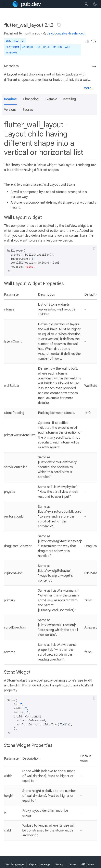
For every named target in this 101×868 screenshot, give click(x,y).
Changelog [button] (31, 99)
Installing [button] (70, 99)
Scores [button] (28, 110)
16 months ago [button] (30, 33)
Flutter (19, 41)
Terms (72, 864)
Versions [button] (10, 110)
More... (89, 88)
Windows (11, 53)
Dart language (14, 864)
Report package (40, 864)
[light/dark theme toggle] (95, 4)
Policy (59, 864)
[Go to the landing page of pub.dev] (27, 4)
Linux (46, 47)
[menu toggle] (6, 4)
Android (28, 47)
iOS (38, 47)
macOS (57, 47)
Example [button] (51, 99)
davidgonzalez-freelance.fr (65, 33)
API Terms (88, 864)
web (67, 47)
